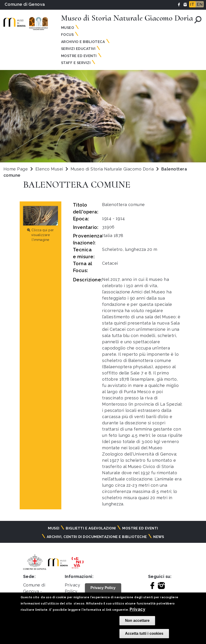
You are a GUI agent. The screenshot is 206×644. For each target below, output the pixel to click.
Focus (67, 35)
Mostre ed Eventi (79, 56)
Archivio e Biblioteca (83, 42)
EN (200, 4)
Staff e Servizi (76, 63)
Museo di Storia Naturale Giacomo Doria (113, 169)
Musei (54, 528)
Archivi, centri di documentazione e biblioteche (97, 537)
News (159, 537)
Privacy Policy (103, 588)
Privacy (137, 609)
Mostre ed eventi (140, 528)
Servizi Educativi (78, 49)
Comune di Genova (25, 4)
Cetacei (110, 263)
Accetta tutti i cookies (144, 633)
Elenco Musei (49, 169)
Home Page (16, 169)
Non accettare (137, 621)
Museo (68, 28)
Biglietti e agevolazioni (91, 528)
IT (192, 4)
